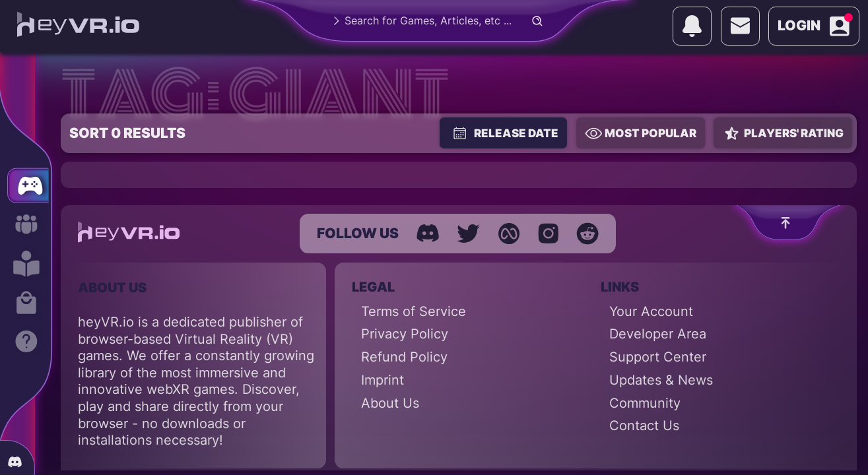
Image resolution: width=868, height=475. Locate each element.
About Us (390, 403)
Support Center (658, 357)
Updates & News (661, 380)
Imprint (383, 380)
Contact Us (644, 426)
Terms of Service (414, 311)
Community (645, 403)
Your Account (651, 311)
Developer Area (658, 334)
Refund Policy (404, 357)
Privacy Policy (405, 334)
